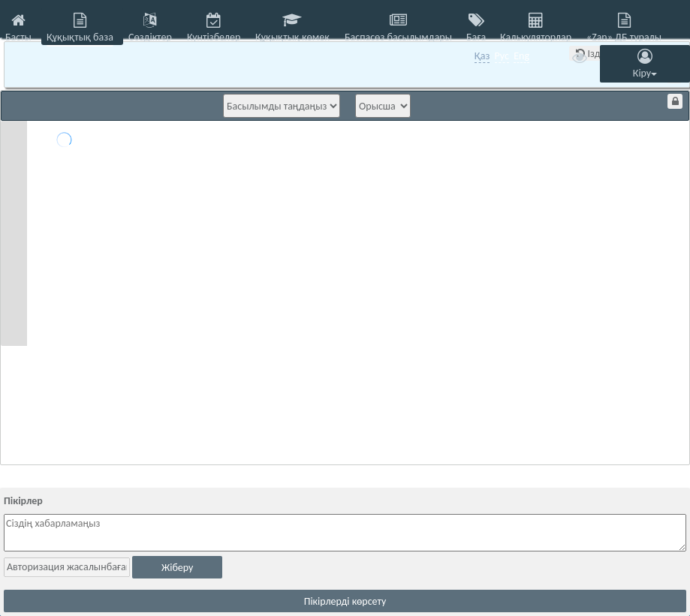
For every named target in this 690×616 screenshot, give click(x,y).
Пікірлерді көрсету (345, 601)
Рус (502, 56)
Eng (521, 56)
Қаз (482, 56)
